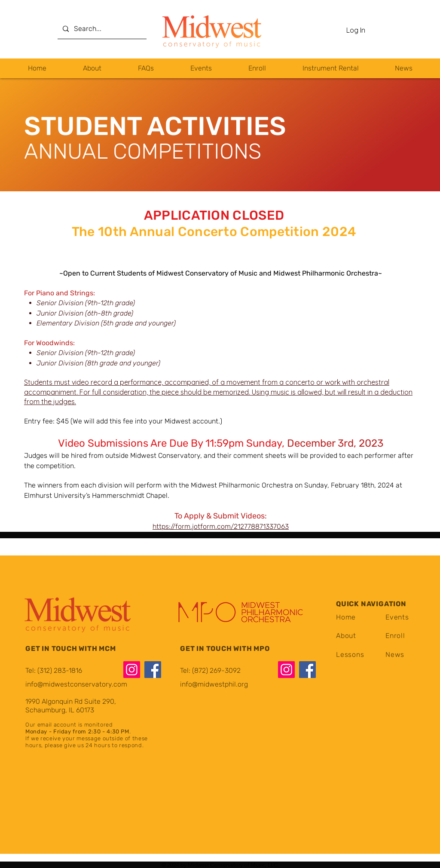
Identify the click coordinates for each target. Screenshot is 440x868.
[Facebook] (153, 670)
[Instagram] (132, 670)
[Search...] (101, 29)
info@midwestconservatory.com (76, 684)
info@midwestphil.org (214, 684)
